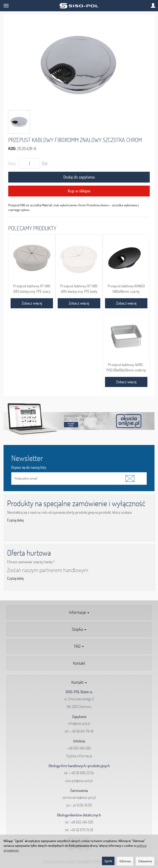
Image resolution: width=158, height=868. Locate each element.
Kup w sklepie (79, 191)
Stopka (79, 629)
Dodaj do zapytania (79, 177)
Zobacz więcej (32, 303)
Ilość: (13, 163)
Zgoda (108, 861)
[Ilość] (29, 163)
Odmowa (125, 861)
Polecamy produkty (32, 228)
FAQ (79, 646)
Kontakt (79, 663)
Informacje (79, 612)
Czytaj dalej (15, 520)
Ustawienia (145, 861)
